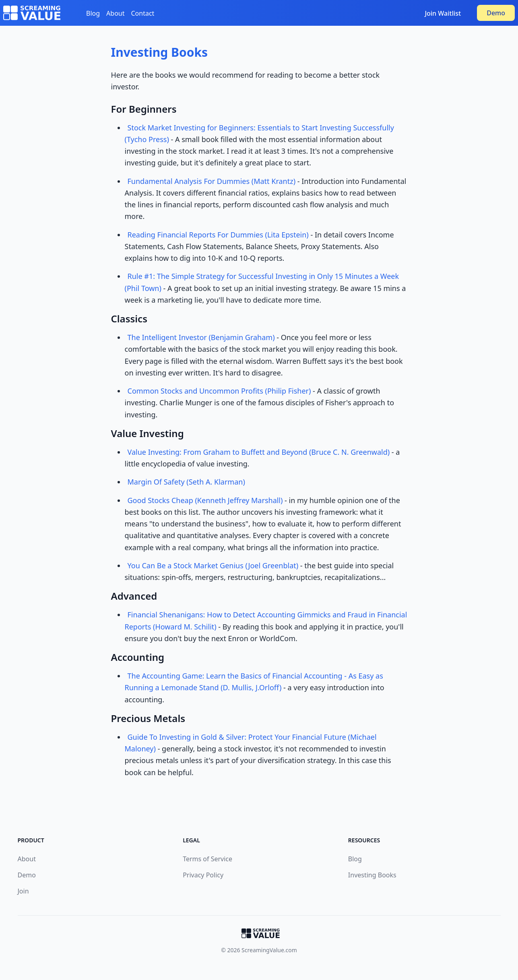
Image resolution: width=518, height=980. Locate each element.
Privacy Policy (203, 875)
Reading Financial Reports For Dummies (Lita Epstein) (218, 235)
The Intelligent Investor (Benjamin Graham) (201, 337)
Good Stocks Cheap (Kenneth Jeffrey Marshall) (205, 500)
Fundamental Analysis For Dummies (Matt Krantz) (212, 181)
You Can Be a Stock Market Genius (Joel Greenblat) (213, 565)
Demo (496, 13)
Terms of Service (207, 859)
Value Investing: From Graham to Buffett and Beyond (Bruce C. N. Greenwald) (259, 452)
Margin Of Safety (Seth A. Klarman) (186, 482)
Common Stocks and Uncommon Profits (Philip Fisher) (219, 391)
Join (23, 891)
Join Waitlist (443, 13)
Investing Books (160, 52)
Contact (143, 13)
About (115, 13)
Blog (93, 13)
